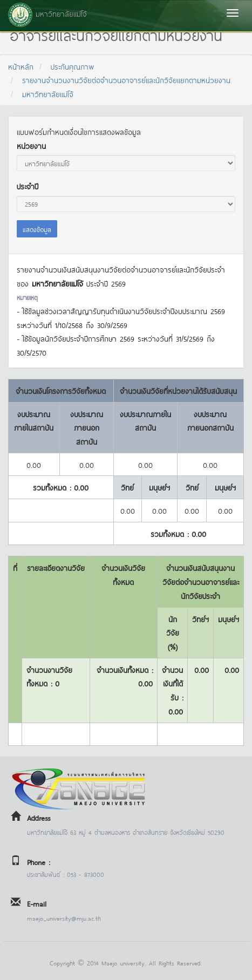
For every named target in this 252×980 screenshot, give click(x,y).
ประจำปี (28, 186)
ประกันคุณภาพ (73, 66)
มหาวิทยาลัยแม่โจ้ (48, 94)
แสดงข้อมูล (37, 229)
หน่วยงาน (31, 145)
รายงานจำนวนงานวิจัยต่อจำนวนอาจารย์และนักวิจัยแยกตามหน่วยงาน (126, 80)
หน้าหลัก (21, 66)
